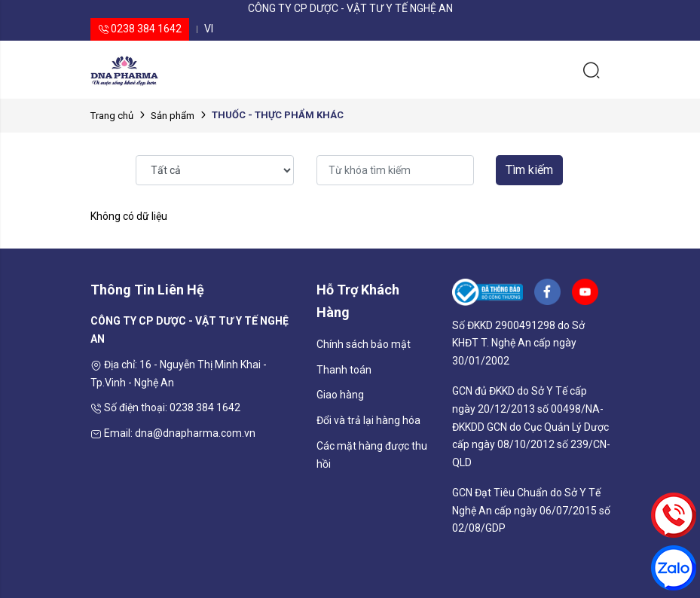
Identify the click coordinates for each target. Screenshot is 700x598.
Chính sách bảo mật (364, 344)
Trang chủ (112, 116)
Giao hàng (340, 395)
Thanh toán (344, 370)
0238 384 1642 (140, 29)
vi (209, 29)
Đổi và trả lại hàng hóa (368, 420)
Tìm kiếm (529, 170)
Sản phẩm (173, 116)
